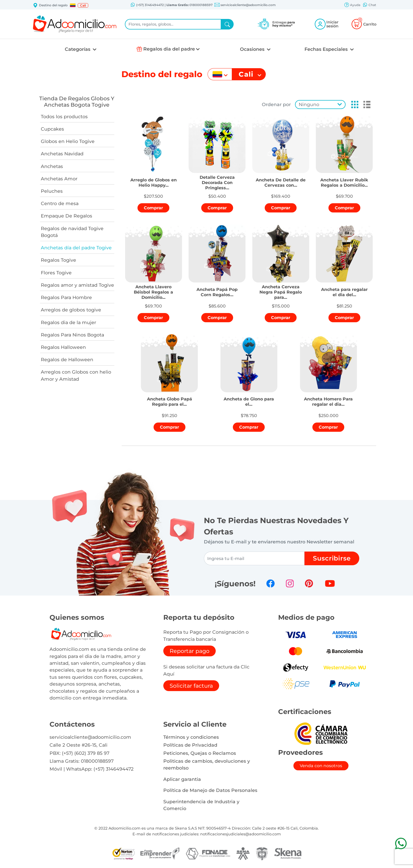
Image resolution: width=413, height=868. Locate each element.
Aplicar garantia (182, 779)
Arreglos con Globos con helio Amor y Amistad (76, 375)
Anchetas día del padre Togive (76, 248)
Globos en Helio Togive (68, 141)
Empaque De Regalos (67, 216)
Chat (369, 5)
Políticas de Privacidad (190, 745)
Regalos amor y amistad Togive (77, 285)
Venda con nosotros (321, 766)
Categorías (78, 49)
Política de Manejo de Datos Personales (210, 790)
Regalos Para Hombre (66, 297)
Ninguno (309, 104)
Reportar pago (190, 651)
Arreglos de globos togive (71, 310)
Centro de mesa (60, 203)
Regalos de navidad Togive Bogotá (72, 232)
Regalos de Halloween (67, 359)
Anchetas (52, 166)
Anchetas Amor (59, 179)
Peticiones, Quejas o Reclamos (200, 753)
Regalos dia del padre (169, 49)
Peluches (52, 191)
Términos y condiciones (191, 737)
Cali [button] (83, 5)
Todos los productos (64, 116)
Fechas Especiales (327, 49)
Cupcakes (52, 129)
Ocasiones (253, 49)
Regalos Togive (58, 260)
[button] (73, 5)
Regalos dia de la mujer (68, 322)
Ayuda (352, 5)
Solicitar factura (191, 686)
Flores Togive (56, 273)
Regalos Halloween (63, 347)
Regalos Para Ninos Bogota (72, 335)
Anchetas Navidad (62, 154)
